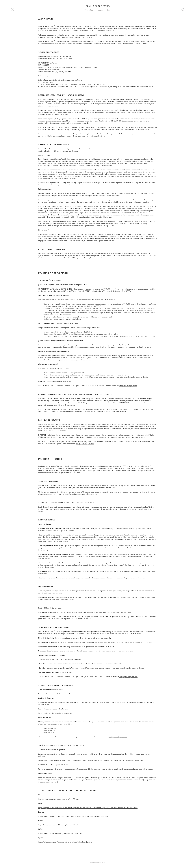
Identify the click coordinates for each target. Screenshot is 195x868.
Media (100, 10)
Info (109, 10)
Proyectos (89, 10)
